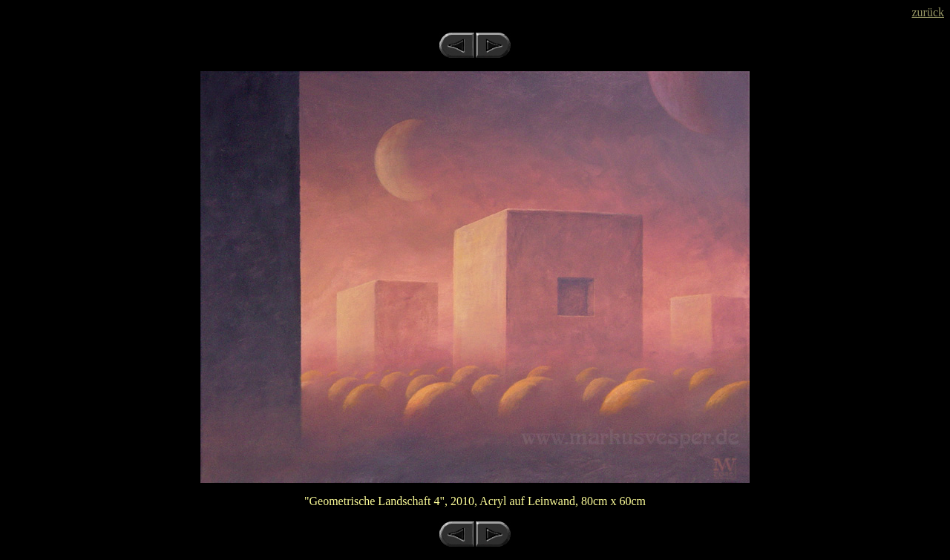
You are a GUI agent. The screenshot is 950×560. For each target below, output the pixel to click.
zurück (928, 12)
